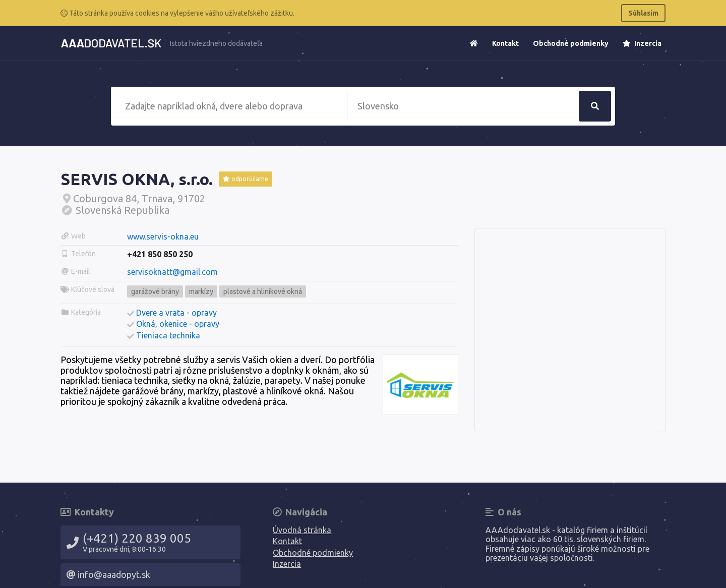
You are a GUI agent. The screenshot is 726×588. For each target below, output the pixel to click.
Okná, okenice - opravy (178, 324)
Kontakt (505, 43)
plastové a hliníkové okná (263, 291)
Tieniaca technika (168, 335)
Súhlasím (643, 13)
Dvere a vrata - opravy (176, 313)
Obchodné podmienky (571, 43)
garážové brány (155, 291)
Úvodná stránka (302, 530)
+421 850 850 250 (160, 254)
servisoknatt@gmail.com (172, 272)
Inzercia (642, 43)
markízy (201, 291)
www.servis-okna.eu (163, 237)
